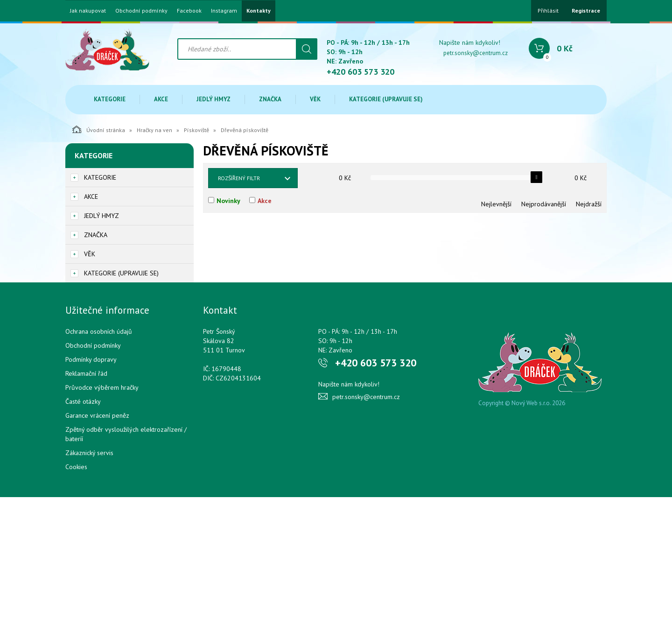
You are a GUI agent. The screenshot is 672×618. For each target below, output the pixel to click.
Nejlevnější (496, 204)
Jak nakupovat (88, 11)
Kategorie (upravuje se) (386, 99)
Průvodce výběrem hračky (102, 387)
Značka (270, 99)
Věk (315, 99)
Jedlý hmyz (213, 99)
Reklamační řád (86, 373)
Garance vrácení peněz (97, 415)
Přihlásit (548, 11)
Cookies (76, 467)
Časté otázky (83, 401)
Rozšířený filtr (239, 178)
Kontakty (259, 11)
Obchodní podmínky (141, 11)
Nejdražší (589, 204)
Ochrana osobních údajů (99, 331)
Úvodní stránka (99, 129)
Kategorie (110, 99)
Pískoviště (196, 130)
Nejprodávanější (544, 204)
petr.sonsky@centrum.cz (476, 53)
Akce (161, 99)
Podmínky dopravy (91, 359)
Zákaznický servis (89, 453)
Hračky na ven (154, 130)
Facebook (189, 11)
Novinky (228, 201)
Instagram (224, 11)
